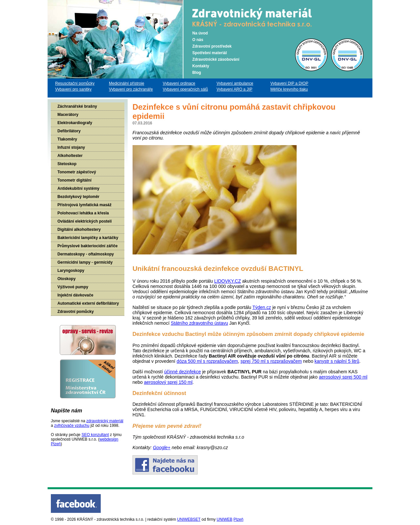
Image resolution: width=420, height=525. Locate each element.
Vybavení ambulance (235, 83)
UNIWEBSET (189, 519)
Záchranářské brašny (77, 106)
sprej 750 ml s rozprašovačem (271, 361)
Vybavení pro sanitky (73, 89)
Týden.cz (262, 307)
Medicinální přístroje (126, 83)
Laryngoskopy (71, 271)
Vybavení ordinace (179, 83)
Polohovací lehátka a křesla (83, 213)
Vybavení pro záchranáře (131, 89)
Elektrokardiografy (75, 123)
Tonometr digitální (74, 180)
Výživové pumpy (73, 287)
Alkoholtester (70, 156)
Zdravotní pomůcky (76, 312)
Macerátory (68, 115)
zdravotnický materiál (105, 421)
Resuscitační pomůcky (75, 83)
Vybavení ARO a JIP (234, 89)
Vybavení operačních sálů (185, 89)
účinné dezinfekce (182, 372)
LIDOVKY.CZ (228, 281)
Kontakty (201, 66)
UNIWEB (224, 519)
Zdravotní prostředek (212, 46)
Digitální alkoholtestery (79, 230)
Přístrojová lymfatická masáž (84, 205)
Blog (197, 73)
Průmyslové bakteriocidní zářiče (87, 246)
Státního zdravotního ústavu (199, 323)
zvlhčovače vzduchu (72, 426)
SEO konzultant (95, 435)
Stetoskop (67, 164)
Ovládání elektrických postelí (84, 221)
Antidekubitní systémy (78, 188)
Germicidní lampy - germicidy (85, 262)
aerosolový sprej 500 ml (343, 377)
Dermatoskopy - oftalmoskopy (86, 254)
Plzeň (239, 519)
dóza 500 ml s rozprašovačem (207, 361)
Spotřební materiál (210, 53)
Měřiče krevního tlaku (289, 89)
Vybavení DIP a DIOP (289, 83)
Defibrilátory (69, 131)
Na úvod (200, 33)
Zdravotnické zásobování (216, 59)
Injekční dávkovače (75, 295)
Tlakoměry (67, 139)
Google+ (162, 448)
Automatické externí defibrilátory (88, 303)
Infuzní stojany (71, 147)
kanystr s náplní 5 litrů (337, 361)
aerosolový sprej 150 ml (168, 382)
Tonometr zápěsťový (77, 172)
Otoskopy (66, 279)
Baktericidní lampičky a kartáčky (88, 238)
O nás (198, 40)
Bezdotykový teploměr (78, 197)
